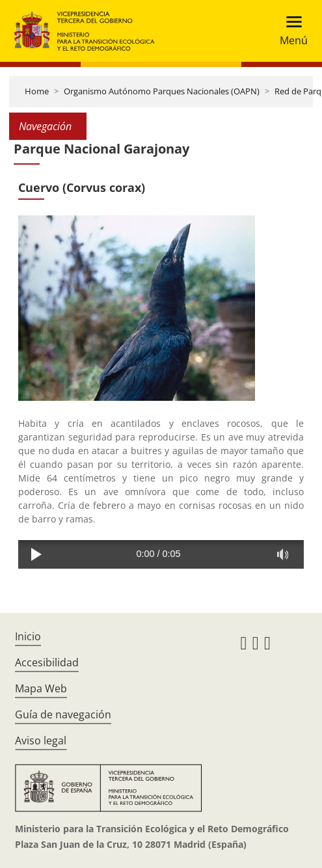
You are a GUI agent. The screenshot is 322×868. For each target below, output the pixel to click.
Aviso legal (41, 740)
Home (37, 91)
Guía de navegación (63, 714)
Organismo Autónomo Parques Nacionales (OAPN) (162, 91)
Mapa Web (41, 688)
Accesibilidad (47, 662)
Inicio (28, 636)
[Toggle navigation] (290, 31)
